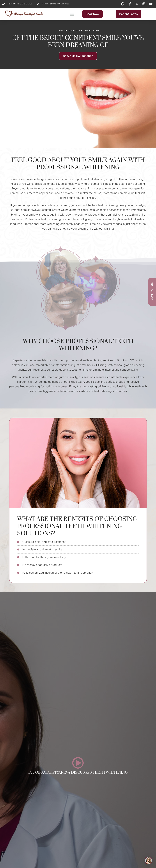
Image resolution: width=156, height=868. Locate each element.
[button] (72, 14)
